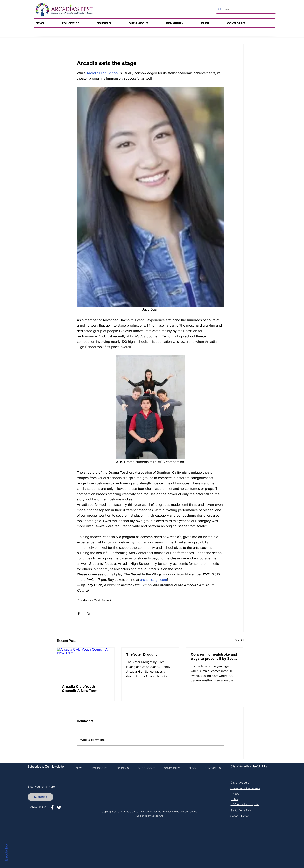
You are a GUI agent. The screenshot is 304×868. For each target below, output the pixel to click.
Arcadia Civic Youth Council (95, 600)
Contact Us (191, 812)
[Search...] (246, 9)
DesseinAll (157, 816)
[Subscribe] (41, 797)
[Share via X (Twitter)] (88, 613)
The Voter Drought (142, 654)
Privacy (167, 812)
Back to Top (6, 853)
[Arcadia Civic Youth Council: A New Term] (86, 664)
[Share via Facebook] (79, 613)
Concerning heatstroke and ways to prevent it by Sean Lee (214, 656)
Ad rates (178, 812)
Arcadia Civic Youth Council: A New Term (80, 689)
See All (239, 640)
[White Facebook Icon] (52, 807)
